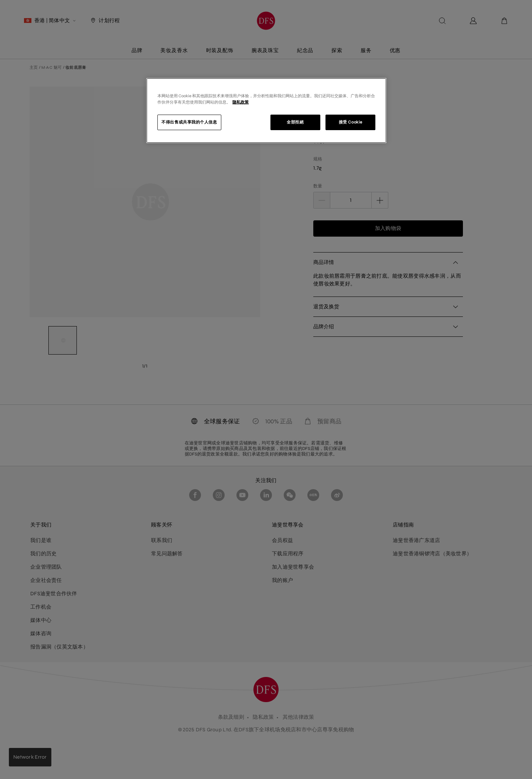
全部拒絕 (295, 122)
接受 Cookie (351, 122)
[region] (266, 111)
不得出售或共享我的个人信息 (189, 122)
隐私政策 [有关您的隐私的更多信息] (241, 102)
